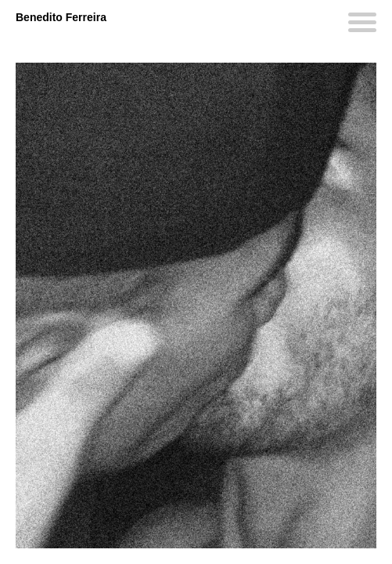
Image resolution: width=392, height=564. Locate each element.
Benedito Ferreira (61, 17)
